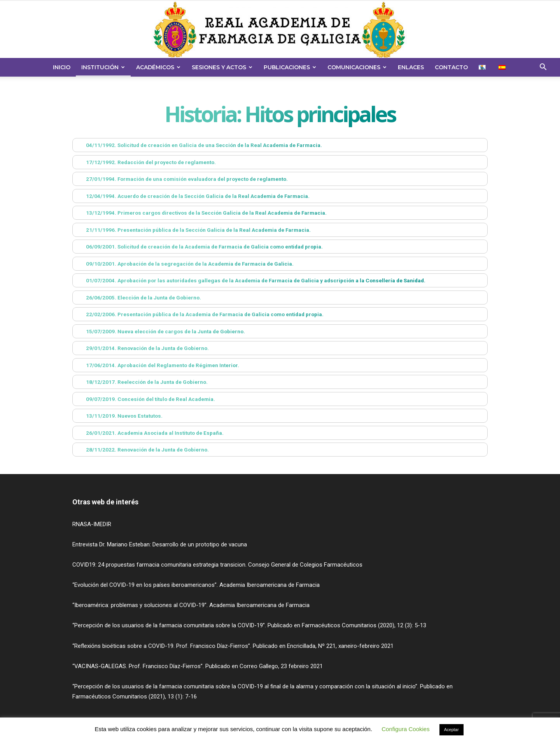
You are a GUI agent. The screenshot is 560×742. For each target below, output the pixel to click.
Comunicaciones (357, 67)
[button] (543, 68)
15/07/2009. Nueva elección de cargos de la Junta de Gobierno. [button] (160, 331)
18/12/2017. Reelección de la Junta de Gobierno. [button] (142, 382)
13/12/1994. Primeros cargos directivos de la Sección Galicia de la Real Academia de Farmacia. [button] (201, 213)
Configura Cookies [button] (405, 729)
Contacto (451, 67)
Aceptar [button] (451, 730)
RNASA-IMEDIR (92, 524)
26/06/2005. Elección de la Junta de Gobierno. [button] (138, 297)
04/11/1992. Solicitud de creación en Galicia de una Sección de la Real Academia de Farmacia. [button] (199, 145)
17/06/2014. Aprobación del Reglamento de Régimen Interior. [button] (157, 365)
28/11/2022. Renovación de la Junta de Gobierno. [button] (142, 450)
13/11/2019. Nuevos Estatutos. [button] (119, 416)
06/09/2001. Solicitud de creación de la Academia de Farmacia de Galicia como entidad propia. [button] (199, 247)
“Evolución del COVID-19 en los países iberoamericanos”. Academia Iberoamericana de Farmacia (196, 585)
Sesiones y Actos (222, 67)
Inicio (62, 67)
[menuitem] (483, 67)
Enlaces (411, 67)
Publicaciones (290, 67)
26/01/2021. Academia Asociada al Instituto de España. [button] (150, 433)
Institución (103, 67)
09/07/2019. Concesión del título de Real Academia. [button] (145, 399)
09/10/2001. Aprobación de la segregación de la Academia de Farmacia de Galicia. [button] (185, 264)
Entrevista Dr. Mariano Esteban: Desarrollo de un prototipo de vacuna (160, 544)
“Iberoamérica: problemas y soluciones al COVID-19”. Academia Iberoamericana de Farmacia (191, 605)
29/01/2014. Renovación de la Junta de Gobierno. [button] (142, 348)
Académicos (158, 67)
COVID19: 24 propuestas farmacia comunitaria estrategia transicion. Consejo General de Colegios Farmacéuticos (217, 565)
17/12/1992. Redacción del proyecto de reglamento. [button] (146, 162)
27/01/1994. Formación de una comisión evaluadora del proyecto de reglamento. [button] (182, 179)
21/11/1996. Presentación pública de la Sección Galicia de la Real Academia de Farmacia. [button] (193, 230)
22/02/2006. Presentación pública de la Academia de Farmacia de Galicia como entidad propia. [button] (199, 314)
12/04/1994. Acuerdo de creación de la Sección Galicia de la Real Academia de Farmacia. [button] (192, 196)
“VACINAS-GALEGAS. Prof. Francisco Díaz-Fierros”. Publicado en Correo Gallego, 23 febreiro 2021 (198, 666)
